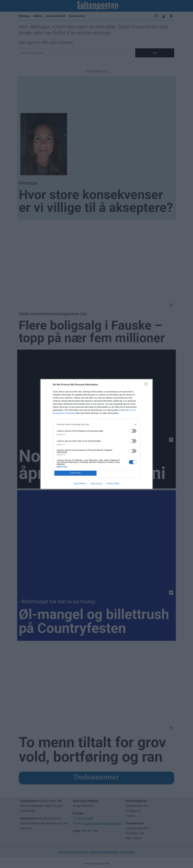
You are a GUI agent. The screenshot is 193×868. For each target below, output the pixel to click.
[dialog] (96, 434)
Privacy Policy (113, 484)
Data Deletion (80, 484)
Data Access (96, 484)
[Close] (147, 385)
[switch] (133, 431)
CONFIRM (75, 473)
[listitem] (96, 424)
